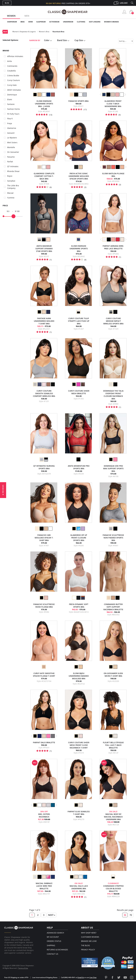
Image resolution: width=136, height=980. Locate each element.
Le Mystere (12, 138)
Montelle (11, 147)
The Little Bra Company (13, 187)
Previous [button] (101, 95)
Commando (12, 66)
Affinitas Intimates (15, 56)
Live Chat (124, 3)
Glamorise (12, 128)
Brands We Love (89, 941)
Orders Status (54, 941)
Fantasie (11, 104)
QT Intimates (13, 166)
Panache (11, 157)
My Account (53, 937)
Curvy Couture (13, 80)
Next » (52, 915)
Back (5, 32)
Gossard (11, 133)
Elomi (10, 99)
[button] (3, 490)
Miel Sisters (12, 142)
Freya (10, 123)
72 (131, 915)
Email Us (81, 977)
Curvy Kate (12, 85)
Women (11, 16)
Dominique (12, 95)
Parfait (10, 162)
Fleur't (10, 119)
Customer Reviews (90, 937)
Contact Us (53, 954)
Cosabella (11, 71)
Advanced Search (55, 933)
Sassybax (11, 181)
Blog (7, 3)
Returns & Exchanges (57, 950)
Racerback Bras (58, 32)
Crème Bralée (13, 76)
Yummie (11, 198)
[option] (35, 95)
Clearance (128, 22)
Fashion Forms (14, 109)
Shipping (51, 945)
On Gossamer (13, 152)
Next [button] (125, 95)
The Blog (85, 945)
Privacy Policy (88, 950)
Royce (10, 176)
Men (27, 16)
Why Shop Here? (89, 933)
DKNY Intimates (14, 90)
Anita (9, 61)
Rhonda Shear (13, 171)
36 (125, 915)
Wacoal (10, 193)
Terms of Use (23, 968)
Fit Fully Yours (13, 114)
